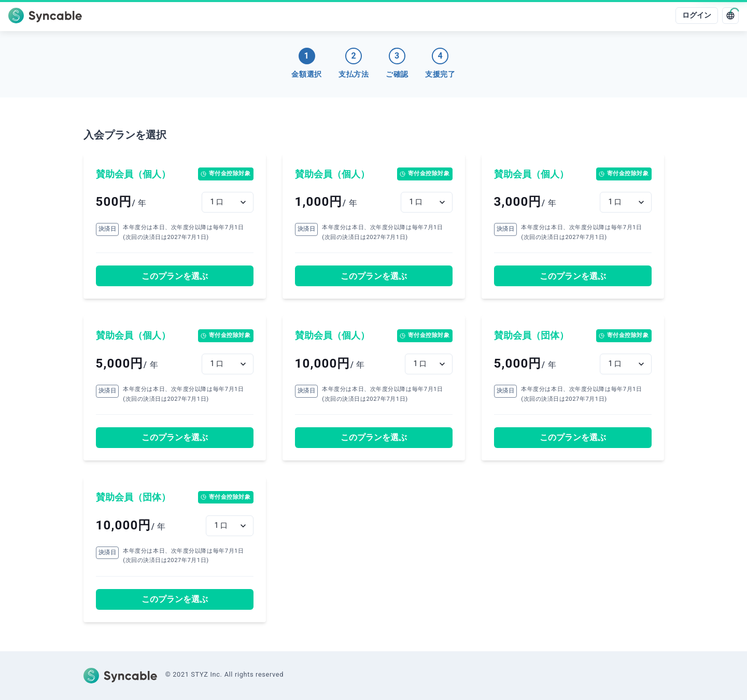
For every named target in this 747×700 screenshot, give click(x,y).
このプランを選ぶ (175, 276)
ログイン (697, 15)
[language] (730, 16)
